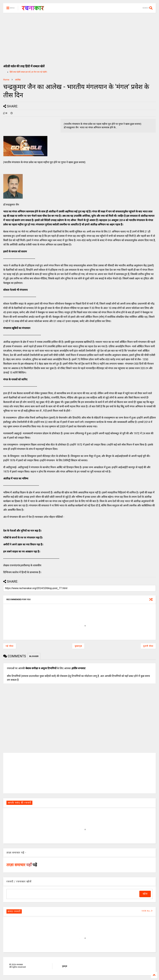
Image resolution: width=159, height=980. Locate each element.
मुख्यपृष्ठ (78, 646)
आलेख (18, 80)
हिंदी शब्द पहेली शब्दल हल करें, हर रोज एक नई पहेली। (28, 72)
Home (6, 80)
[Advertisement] (79, 37)
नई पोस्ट (10, 646)
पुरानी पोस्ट (148, 646)
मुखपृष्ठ (65, 966)
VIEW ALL (147, 911)
